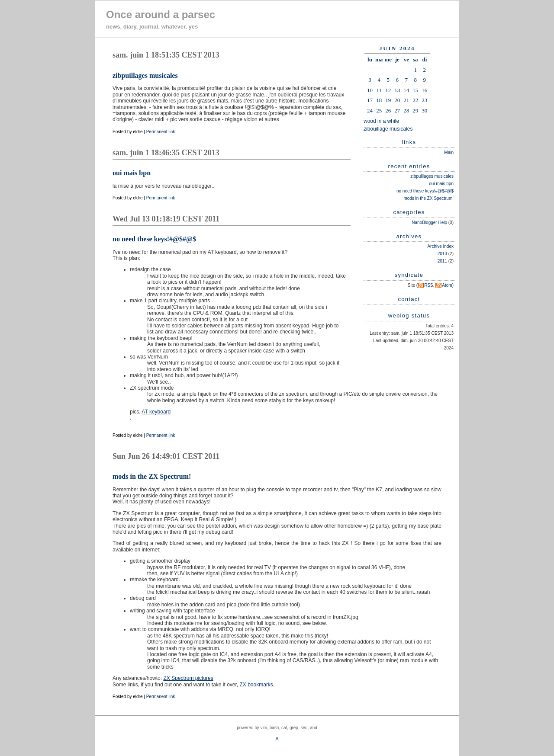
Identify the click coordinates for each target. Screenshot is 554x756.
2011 (442, 261)
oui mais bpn (441, 184)
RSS (429, 285)
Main (449, 152)
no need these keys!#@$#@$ (425, 191)
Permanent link (161, 132)
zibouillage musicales (388, 129)
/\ (277, 739)
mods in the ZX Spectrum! (428, 198)
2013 (442, 254)
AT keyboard (156, 412)
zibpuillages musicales (432, 176)
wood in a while (381, 121)
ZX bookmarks (256, 685)
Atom (447, 285)
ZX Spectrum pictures (188, 678)
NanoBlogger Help (429, 223)
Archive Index (440, 246)
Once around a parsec (161, 14)
